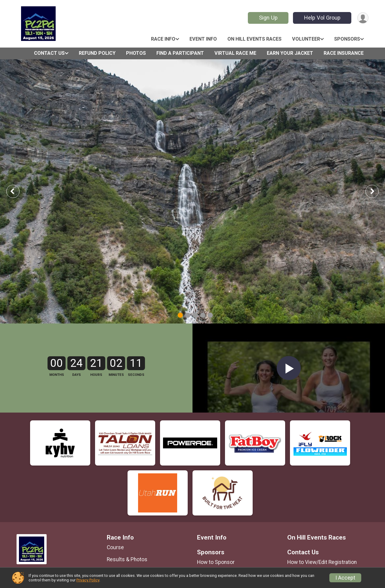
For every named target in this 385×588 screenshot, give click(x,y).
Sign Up (268, 18)
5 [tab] (210, 315)
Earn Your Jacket (290, 53)
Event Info (203, 39)
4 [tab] (203, 315)
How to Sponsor (216, 562)
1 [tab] (180, 315)
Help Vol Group (322, 18)
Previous (17, 191)
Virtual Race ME (235, 53)
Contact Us (49, 53)
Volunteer (306, 39)
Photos (136, 53)
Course (115, 547)
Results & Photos (127, 559)
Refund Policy (97, 53)
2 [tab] (188, 315)
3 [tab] (195, 315)
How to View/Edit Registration (322, 562)
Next (377, 191)
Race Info (163, 39)
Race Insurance (344, 53)
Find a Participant (180, 53)
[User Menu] (363, 18)
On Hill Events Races (254, 39)
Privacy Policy (88, 580)
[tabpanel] (192, 191)
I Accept (345, 578)
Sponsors (347, 39)
